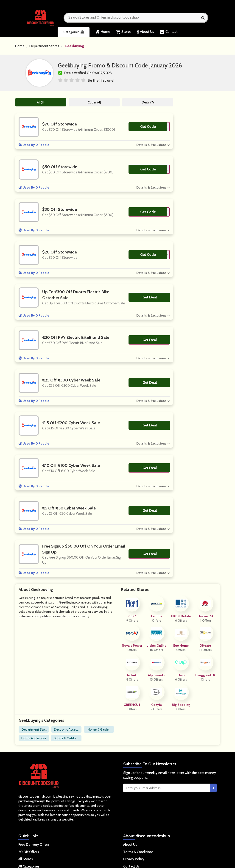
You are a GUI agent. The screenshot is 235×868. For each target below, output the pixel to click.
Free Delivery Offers (34, 845)
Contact (169, 32)
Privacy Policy (134, 859)
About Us (146, 32)
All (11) (41, 102)
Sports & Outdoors (66, 739)
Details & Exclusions (152, 145)
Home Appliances (34, 738)
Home (103, 32)
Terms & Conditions (138, 852)
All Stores (26, 859)
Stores (124, 32)
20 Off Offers (29, 852)
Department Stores (44, 46)
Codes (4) (94, 102)
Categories (74, 32)
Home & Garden (99, 729)
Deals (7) (148, 102)
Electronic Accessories (66, 730)
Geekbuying (74, 46)
